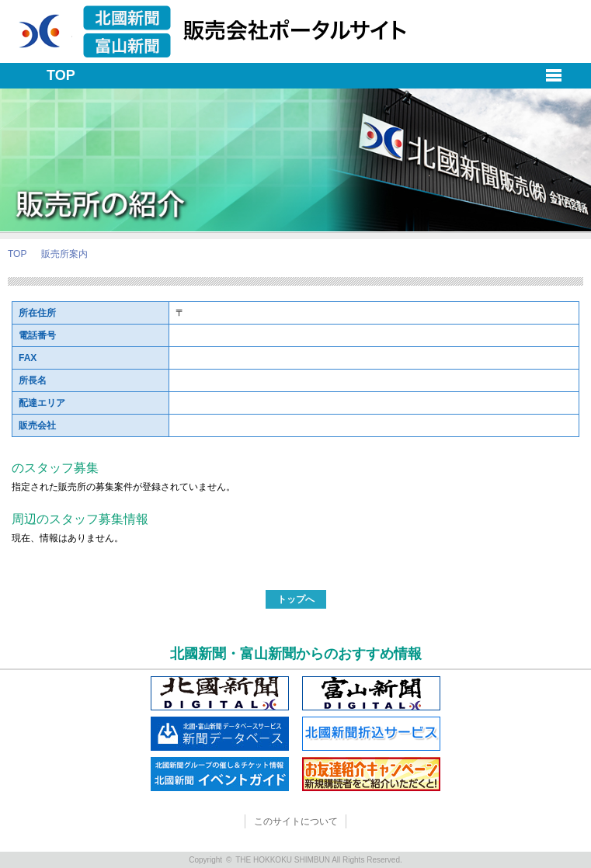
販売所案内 (64, 254)
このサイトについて (296, 821)
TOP (17, 254)
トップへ (296, 599)
